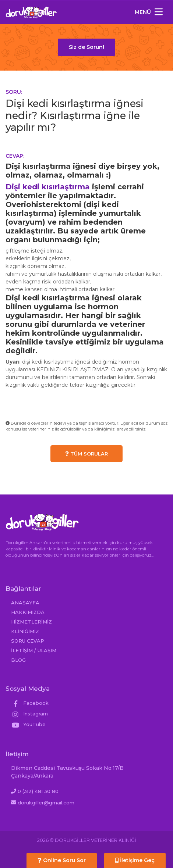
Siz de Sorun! (86, 47)
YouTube (28, 724)
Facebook (30, 703)
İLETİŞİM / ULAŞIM (34, 650)
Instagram (29, 714)
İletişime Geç (135, 860)
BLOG (18, 660)
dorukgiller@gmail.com (46, 803)
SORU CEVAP (28, 641)
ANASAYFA (25, 603)
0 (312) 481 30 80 (38, 791)
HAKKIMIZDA (28, 612)
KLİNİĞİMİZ (25, 631)
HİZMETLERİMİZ (31, 622)
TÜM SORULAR (86, 454)
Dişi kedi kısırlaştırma (48, 187)
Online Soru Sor (62, 860)
